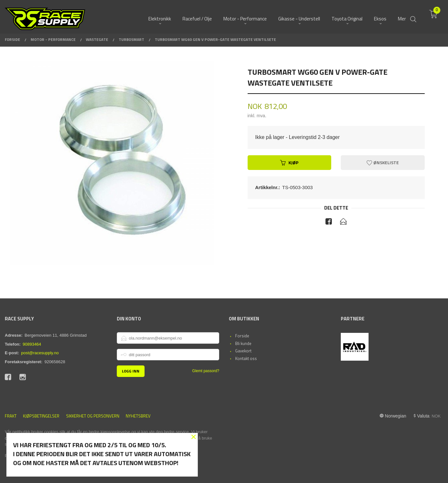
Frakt (11, 416)
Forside (242, 336)
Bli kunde (243, 343)
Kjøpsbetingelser (41, 416)
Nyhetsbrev (138, 416)
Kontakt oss (246, 358)
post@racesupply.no (40, 353)
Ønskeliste (383, 162)
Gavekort (243, 351)
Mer (402, 16)
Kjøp (289, 162)
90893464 (32, 344)
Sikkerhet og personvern (93, 416)
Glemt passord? (206, 371)
